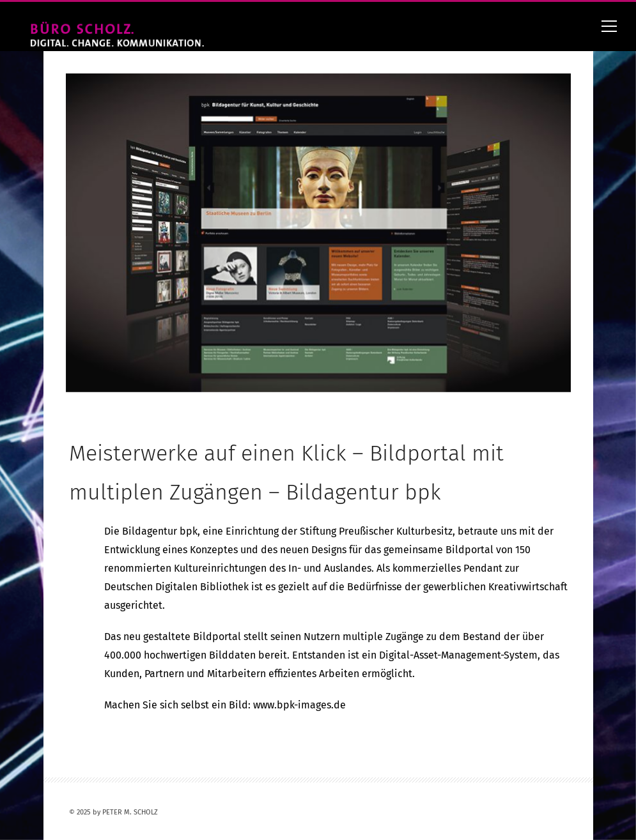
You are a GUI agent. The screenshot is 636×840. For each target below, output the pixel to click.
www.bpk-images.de (299, 705)
